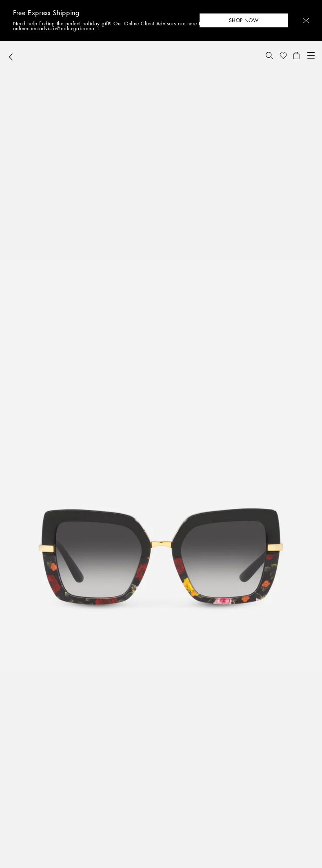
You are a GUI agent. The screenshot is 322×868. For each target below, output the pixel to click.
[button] (306, 21)
